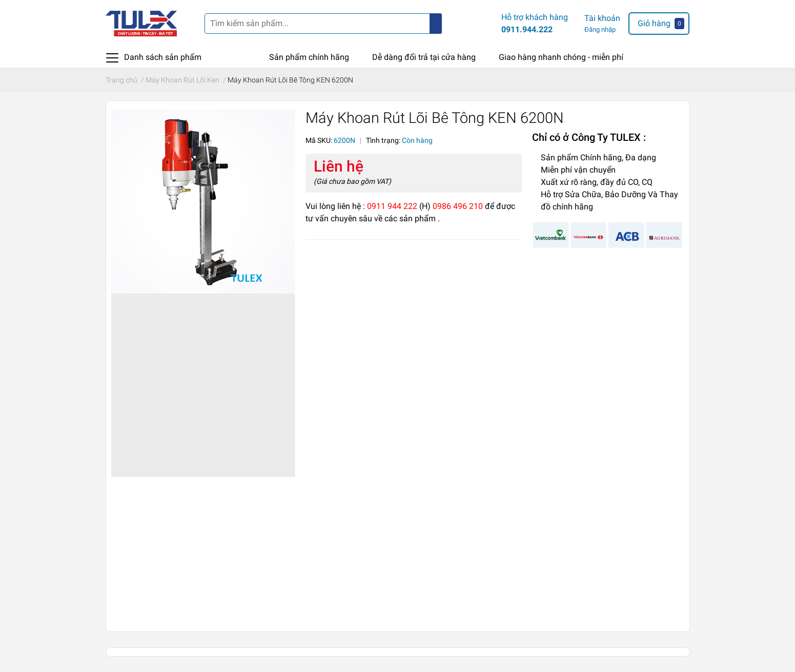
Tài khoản (602, 18)
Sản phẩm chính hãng (309, 57)
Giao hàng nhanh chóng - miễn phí (561, 57)
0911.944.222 (527, 29)
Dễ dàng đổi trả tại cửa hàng (424, 57)
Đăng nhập (600, 29)
